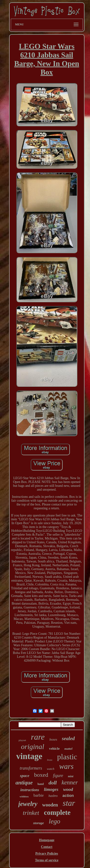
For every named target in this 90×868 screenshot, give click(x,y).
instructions (30, 790)
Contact (47, 847)
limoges (51, 789)
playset (22, 740)
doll (53, 783)
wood (68, 789)
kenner (70, 782)
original (33, 746)
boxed (41, 775)
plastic (67, 757)
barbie (38, 795)
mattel (68, 749)
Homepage (47, 840)
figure (58, 776)
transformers (31, 768)
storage (39, 823)
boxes (53, 740)
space (25, 776)
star (69, 803)
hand (41, 784)
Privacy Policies (47, 854)
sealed (68, 738)
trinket (31, 813)
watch (51, 769)
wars (66, 766)
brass (50, 760)
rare (38, 737)
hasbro (53, 796)
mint (71, 776)
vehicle (54, 749)
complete (57, 812)
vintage (29, 756)
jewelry (28, 804)
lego (54, 821)
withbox (24, 796)
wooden (50, 805)
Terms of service (47, 860)
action (68, 796)
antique (24, 783)
